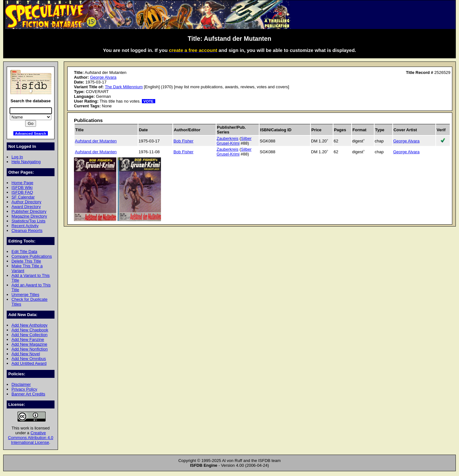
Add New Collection (29, 335)
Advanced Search (31, 133)
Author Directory (26, 202)
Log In (17, 157)
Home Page (22, 183)
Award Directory (26, 207)
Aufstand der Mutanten (96, 141)
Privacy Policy (24, 389)
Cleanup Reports (27, 231)
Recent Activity (25, 226)
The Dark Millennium (124, 87)
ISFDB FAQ (22, 192)
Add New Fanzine (28, 339)
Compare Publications (32, 256)
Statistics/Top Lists (29, 221)
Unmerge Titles (25, 295)
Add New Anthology (29, 325)
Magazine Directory (29, 216)
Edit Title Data (24, 252)
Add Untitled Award (29, 363)
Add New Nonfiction (30, 349)
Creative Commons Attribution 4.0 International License (31, 438)
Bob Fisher (183, 141)
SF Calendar (23, 197)
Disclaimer (21, 384)
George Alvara (103, 77)
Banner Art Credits (28, 394)
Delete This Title (26, 261)
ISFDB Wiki (22, 188)
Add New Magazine (29, 344)
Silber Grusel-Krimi (234, 141)
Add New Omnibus (29, 359)
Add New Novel (26, 354)
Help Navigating (26, 162)
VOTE (149, 101)
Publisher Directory (29, 211)
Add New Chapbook (30, 330)
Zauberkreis (228, 138)
